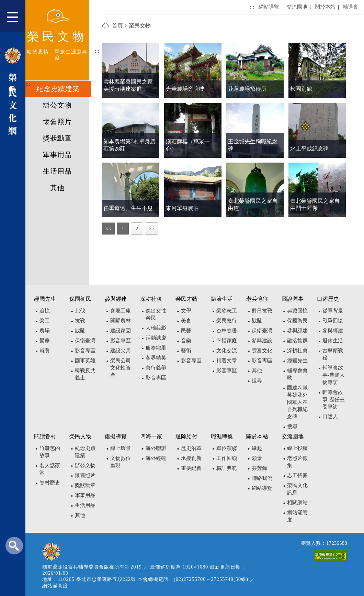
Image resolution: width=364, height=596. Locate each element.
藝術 (186, 350)
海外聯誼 (156, 448)
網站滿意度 (55, 586)
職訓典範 (227, 468)
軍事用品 (57, 155)
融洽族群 (297, 340)
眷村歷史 (50, 482)
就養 (45, 350)
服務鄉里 (156, 348)
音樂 (186, 340)
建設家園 (121, 330)
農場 (45, 330)
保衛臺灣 (85, 340)
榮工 (45, 321)
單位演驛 (227, 448)
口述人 (330, 416)
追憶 (45, 311)
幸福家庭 (227, 340)
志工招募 (297, 475)
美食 (186, 321)
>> (151, 229)
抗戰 (80, 321)
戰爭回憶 (333, 321)
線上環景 (121, 448)
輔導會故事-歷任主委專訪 (334, 399)
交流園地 (297, 7)
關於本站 (325, 7)
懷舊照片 (57, 122)
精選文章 (227, 360)
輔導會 (350, 7)
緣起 (257, 448)
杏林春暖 (227, 330)
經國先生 (297, 360)
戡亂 (80, 330)
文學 (186, 311)
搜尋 (257, 380)
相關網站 (297, 502)
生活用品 (57, 171)
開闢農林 (121, 321)
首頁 (117, 26)
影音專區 (85, 350)
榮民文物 (140, 26)
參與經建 (297, 330)
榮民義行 (227, 321)
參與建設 (262, 340)
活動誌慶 (156, 338)
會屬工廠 (121, 311)
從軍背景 (333, 311)
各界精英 (156, 358)
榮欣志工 (227, 311)
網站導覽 (269, 7)
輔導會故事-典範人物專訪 (334, 375)
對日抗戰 (262, 311)
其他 (57, 188)
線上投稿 (297, 448)
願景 (257, 458)
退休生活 (333, 340)
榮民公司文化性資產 (121, 368)
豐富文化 (262, 350)
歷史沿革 (191, 448)
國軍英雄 (85, 360)
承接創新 (191, 458)
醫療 (45, 340)
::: (28, 84)
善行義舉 (156, 368)
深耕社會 (297, 350)
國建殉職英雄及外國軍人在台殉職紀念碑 (297, 402)
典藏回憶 (297, 311)
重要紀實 (191, 468)
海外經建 (156, 458)
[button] (16, 19)
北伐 (80, 311)
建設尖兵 (121, 350)
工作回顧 (227, 458)
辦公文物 (57, 105)
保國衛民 (297, 321)
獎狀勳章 (57, 138)
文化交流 (227, 350)
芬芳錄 (259, 468)
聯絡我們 (262, 478)
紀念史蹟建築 (58, 89)
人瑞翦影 (156, 328)
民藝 (186, 330)
